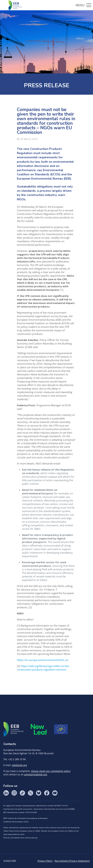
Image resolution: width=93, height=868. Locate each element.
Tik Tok (22, 793)
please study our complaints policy (51, 771)
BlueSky (39, 793)
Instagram (14, 793)
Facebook (47, 793)
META (39, 729)
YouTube (55, 793)
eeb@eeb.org (19, 765)
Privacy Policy (45, 861)
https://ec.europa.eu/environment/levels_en (43, 660)
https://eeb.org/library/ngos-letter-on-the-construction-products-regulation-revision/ (43, 668)
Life (61, 729)
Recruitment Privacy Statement (72, 861)
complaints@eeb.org (35, 774)
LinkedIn (6, 793)
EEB (14, 729)
